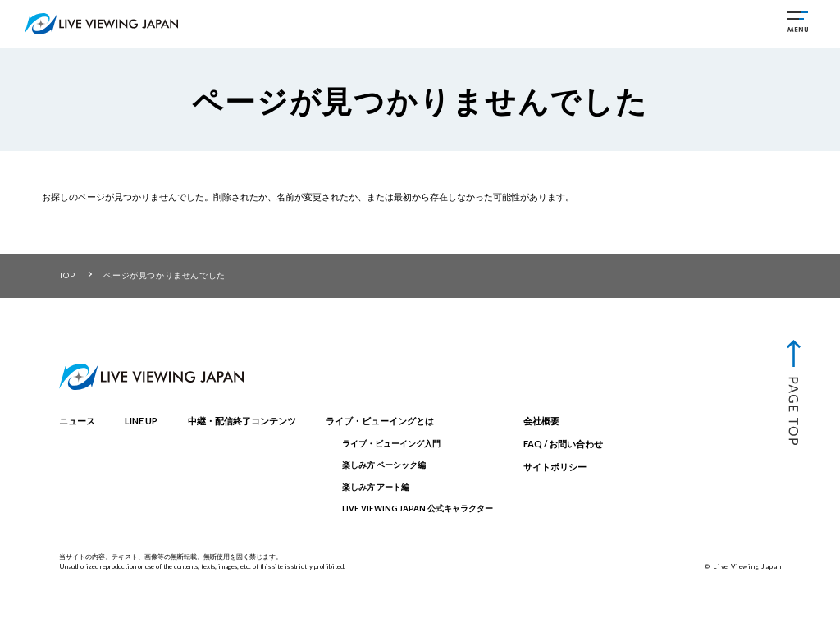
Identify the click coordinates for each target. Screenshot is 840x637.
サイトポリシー (555, 467)
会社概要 (541, 421)
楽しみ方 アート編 (376, 487)
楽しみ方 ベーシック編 (384, 465)
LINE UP (141, 421)
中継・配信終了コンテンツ (242, 421)
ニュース (77, 421)
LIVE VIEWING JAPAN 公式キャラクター (418, 509)
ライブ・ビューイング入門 (391, 444)
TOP (67, 275)
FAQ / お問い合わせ (563, 444)
